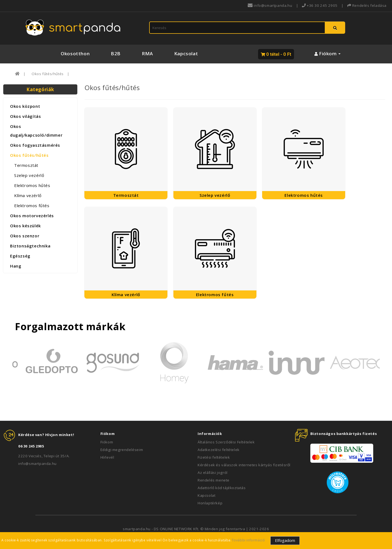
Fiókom (107, 442)
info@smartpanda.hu (37, 464)
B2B (116, 53)
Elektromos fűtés (32, 206)
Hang (16, 266)
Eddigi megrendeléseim (122, 450)
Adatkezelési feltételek (219, 450)
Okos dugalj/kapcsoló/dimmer (36, 131)
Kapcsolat (186, 53)
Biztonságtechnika (30, 246)
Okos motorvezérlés (32, 216)
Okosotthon (75, 53)
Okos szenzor (25, 236)
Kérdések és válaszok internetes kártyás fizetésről (244, 465)
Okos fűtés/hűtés (48, 74)
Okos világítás (25, 116)
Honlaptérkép (210, 503)
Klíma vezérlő (28, 195)
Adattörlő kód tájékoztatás (222, 488)
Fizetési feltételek (214, 457)
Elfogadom (285, 540)
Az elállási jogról (213, 473)
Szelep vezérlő (29, 175)
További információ (248, 540)
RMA (147, 53)
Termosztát (26, 165)
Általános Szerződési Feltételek (226, 442)
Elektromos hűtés (32, 185)
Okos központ (25, 106)
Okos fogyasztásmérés (35, 145)
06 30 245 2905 (31, 446)
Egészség (20, 256)
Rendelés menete (214, 480)
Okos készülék (25, 226)
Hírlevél (107, 457)
